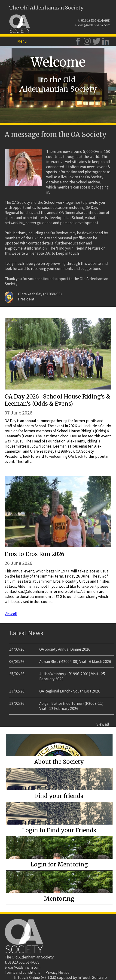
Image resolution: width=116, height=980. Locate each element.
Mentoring (59, 899)
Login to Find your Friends (59, 830)
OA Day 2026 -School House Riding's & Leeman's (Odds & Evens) (57, 400)
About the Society (59, 762)
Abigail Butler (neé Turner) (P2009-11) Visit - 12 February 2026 (71, 706)
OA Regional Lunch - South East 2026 (70, 691)
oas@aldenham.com (94, 25)
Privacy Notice (58, 972)
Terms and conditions (22, 972)
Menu (22, 41)
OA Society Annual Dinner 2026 (65, 649)
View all (11, 614)
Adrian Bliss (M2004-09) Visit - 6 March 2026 (75, 662)
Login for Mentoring (59, 864)
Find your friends (59, 796)
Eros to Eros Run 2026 (34, 554)
